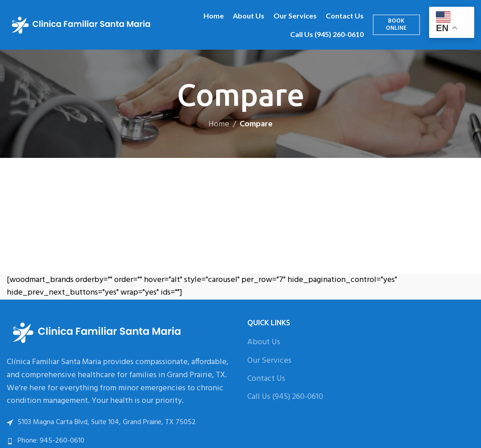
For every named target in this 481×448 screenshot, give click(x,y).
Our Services (269, 361)
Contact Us (266, 379)
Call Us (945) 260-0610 (285, 397)
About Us (264, 342)
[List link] (120, 441)
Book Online (396, 25)
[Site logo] (81, 25)
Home (219, 124)
